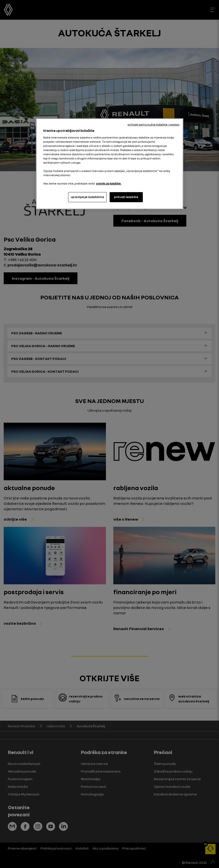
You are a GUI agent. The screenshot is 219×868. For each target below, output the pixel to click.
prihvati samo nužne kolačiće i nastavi (153, 124)
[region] (110, 164)
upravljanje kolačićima (88, 197)
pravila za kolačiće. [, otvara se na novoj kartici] (109, 184)
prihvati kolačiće (126, 197)
